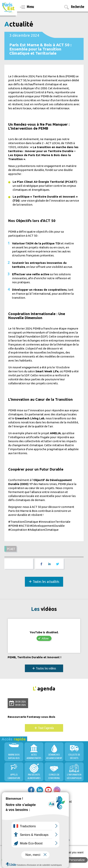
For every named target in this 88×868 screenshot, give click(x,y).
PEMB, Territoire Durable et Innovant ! (34, 657)
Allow (45, 638)
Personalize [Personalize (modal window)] (77, 860)
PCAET (11, 549)
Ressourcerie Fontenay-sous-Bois (31, 717)
